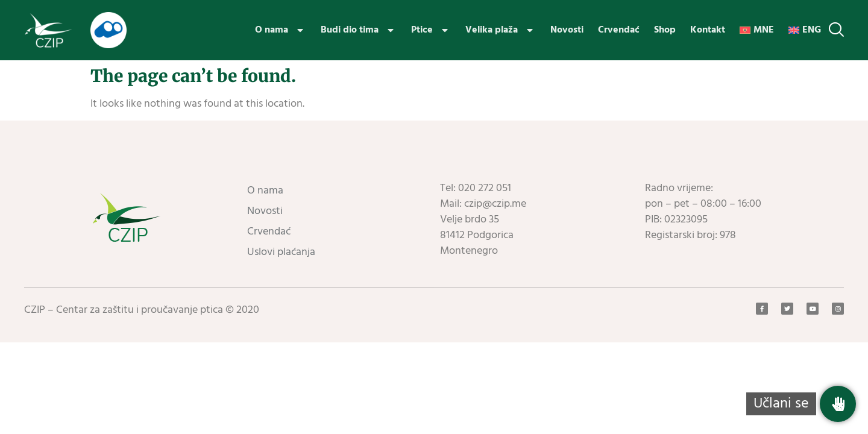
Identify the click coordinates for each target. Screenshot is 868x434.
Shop (665, 30)
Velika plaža (501, 30)
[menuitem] (757, 30)
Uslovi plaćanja (281, 252)
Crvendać (619, 30)
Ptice (431, 30)
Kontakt (708, 30)
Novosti (567, 30)
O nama (281, 30)
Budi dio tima (359, 30)
